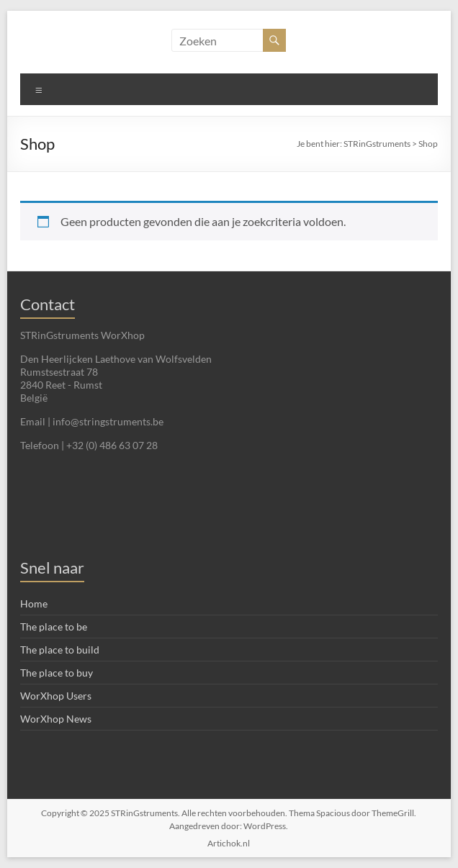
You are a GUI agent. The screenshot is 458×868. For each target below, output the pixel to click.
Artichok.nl (229, 843)
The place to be (54, 627)
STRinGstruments (377, 144)
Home (34, 603)
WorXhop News (56, 719)
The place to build (60, 650)
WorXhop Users (56, 696)
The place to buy (57, 673)
